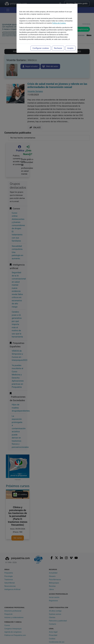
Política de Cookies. (59, 23)
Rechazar (58, 48)
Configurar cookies (41, 48)
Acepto (70, 48)
